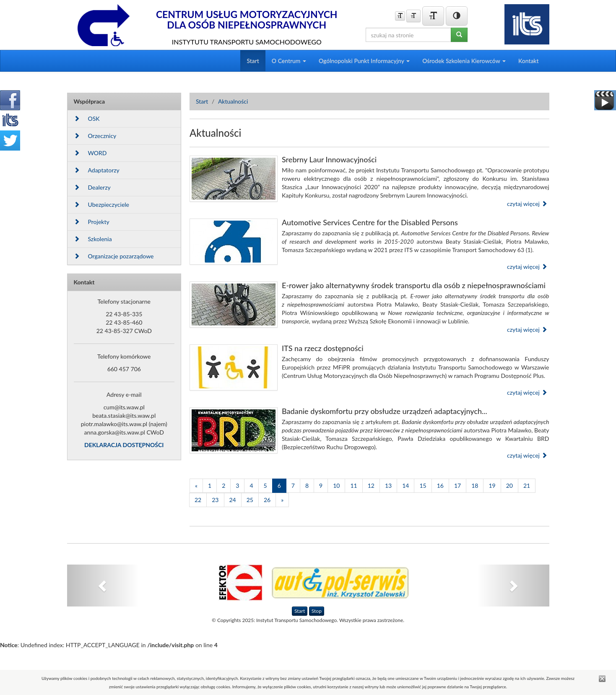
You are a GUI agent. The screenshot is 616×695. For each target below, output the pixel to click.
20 (509, 485)
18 (475, 485)
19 (492, 485)
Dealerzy (92, 187)
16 (440, 485)
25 (250, 500)
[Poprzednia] (196, 486)
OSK (87, 118)
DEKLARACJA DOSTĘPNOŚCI (124, 445)
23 (215, 500)
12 (371, 485)
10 (336, 485)
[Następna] (282, 500)
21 (527, 485)
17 (457, 485)
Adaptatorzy (97, 170)
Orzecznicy (95, 136)
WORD (90, 153)
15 (423, 485)
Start (253, 61)
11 (353, 485)
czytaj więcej (527, 204)
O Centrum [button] (289, 61)
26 (267, 500)
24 (233, 500)
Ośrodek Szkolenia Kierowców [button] (464, 61)
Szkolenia (93, 239)
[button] (103, 586)
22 (198, 500)
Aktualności (233, 101)
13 (388, 485)
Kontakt (529, 61)
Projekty (92, 222)
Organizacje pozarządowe (114, 256)
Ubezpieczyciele (101, 204)
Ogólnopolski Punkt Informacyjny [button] (364, 61)
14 (405, 485)
